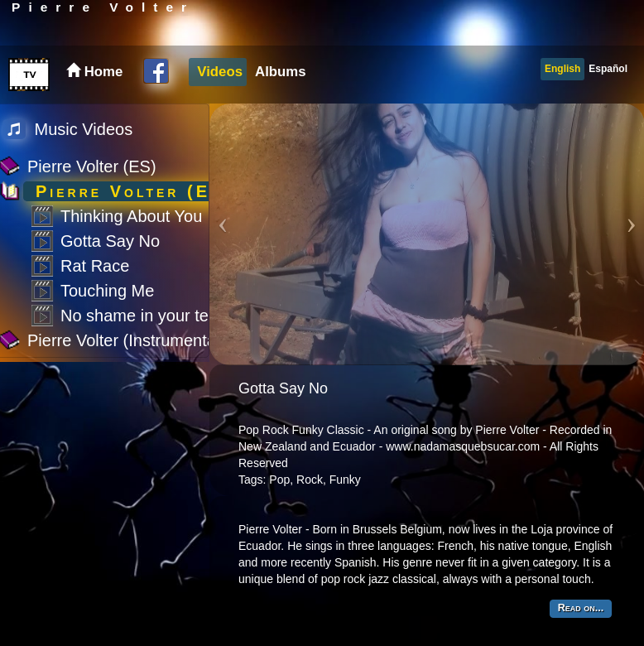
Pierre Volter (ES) (92, 166)
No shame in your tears (146, 316)
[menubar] (249, 72)
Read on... (580, 608)
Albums (281, 72)
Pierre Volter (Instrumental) (126, 340)
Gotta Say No (110, 241)
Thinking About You (131, 216)
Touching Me (107, 291)
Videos (220, 72)
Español (608, 69)
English (562, 69)
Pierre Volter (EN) (135, 191)
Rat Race (95, 266)
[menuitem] (218, 72)
